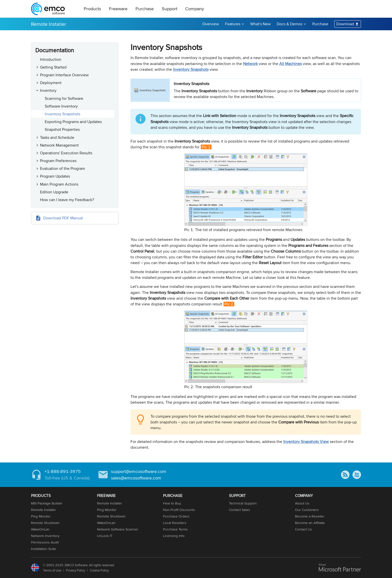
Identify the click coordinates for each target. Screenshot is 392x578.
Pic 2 (229, 304)
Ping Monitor (41, 516)
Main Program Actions (59, 184)
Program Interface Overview (64, 75)
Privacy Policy (75, 570)
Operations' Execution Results (66, 153)
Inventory (48, 90)
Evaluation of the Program (62, 168)
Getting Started (53, 67)
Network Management (59, 145)
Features (233, 24)
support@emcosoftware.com (139, 471)
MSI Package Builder (47, 503)
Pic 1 (206, 147)
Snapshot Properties (62, 129)
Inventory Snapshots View (306, 442)
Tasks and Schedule (57, 137)
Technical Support (243, 503)
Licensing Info (174, 536)
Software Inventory (61, 106)
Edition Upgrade (54, 192)
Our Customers (307, 510)
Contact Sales (239, 510)
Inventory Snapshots (62, 114)
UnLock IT (105, 536)
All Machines (290, 64)
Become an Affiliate (310, 523)
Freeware (118, 9)
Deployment (51, 83)
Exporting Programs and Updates (73, 122)
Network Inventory (45, 536)
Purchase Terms (175, 529)
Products (92, 9)
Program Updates (55, 176)
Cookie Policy (99, 570)
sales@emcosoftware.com (136, 478)
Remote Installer (49, 24)
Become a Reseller (310, 516)
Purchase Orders (176, 516)
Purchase (145, 9)
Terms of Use (52, 570)
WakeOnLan (40, 529)
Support (169, 9)
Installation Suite (43, 549)
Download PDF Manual (63, 218)
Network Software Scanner (118, 529)
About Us (302, 503)
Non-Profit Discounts (179, 510)
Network (250, 64)
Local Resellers (175, 523)
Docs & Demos (289, 24)
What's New (260, 24)
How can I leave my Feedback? (67, 200)
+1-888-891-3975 (63, 471)
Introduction (51, 59)
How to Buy (172, 503)
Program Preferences (58, 161)
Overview (211, 24)
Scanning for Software (64, 98)
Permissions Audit (45, 542)
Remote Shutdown (45, 523)
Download (345, 24)
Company (195, 9)
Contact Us (303, 529)
